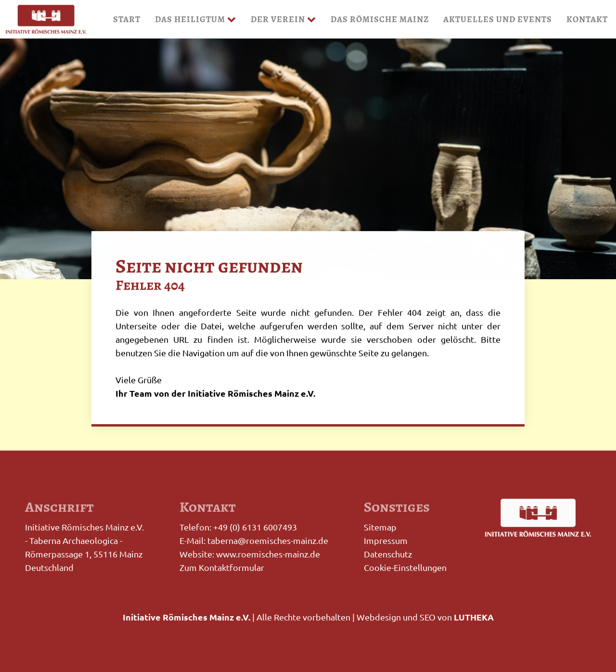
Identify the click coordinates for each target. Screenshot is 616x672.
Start (127, 19)
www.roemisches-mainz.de (268, 554)
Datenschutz (388, 554)
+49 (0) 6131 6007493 (255, 527)
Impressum (386, 540)
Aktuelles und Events (498, 19)
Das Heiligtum (196, 19)
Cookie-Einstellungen (405, 567)
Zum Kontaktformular (222, 567)
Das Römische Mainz (380, 19)
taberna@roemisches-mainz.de (268, 540)
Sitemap (380, 527)
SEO (428, 617)
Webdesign (379, 617)
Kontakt (587, 19)
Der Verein (283, 19)
